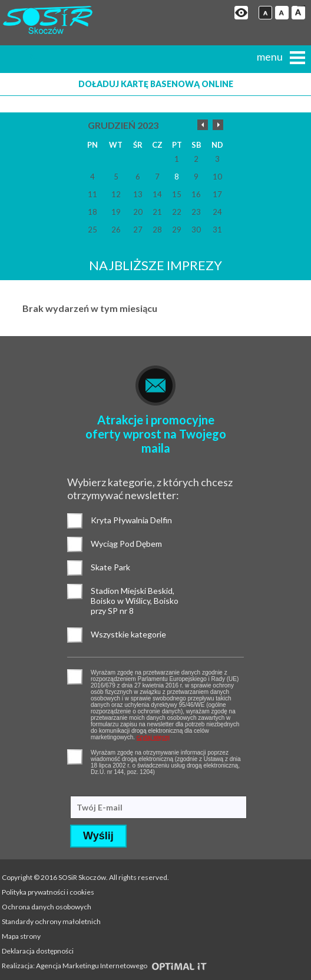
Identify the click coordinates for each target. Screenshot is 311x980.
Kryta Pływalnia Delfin (75, 521)
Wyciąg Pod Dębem (75, 544)
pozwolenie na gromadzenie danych (75, 677)
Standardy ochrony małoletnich (51, 921)
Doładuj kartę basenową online (156, 84)
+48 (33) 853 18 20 (39, 58)
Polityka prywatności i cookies (48, 892)
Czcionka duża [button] (298, 13)
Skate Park (75, 568)
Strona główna (15, 58)
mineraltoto (303, 6)
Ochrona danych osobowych (47, 907)
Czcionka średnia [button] (282, 13)
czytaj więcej (153, 737)
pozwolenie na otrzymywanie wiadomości (75, 757)
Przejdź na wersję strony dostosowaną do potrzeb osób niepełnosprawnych (241, 13)
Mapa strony (21, 936)
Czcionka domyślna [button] (265, 13)
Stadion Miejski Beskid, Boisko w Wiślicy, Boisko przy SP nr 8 (75, 592)
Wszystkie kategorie (75, 635)
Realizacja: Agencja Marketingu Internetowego (105, 966)
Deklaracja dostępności (38, 951)
